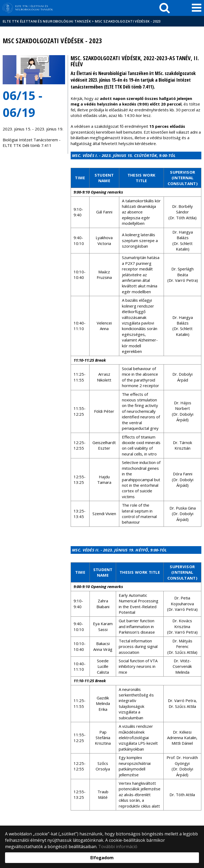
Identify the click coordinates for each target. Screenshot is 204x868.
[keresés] (165, 8)
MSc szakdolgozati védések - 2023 (128, 21)
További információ (118, 847)
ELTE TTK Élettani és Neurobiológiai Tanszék (47, 21)
